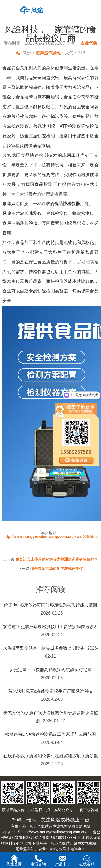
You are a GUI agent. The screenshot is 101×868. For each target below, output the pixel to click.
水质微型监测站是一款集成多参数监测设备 (44, 648)
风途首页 (14, 860)
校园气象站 (39, 826)
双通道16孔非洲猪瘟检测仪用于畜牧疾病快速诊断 (51, 627)
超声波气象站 (48, 53)
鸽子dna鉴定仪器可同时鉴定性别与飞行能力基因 (50, 605)
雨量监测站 (81, 826)
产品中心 (63, 861)
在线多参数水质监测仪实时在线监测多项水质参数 (51, 756)
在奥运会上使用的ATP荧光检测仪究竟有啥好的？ (57, 559)
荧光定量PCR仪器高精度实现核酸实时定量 (51, 670)
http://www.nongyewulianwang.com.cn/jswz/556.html (50, 536)
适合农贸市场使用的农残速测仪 (57, 569)
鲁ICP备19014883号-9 (61, 838)
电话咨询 (38, 860)
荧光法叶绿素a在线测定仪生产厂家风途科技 (50, 691)
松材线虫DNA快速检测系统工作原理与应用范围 (51, 734)
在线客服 (87, 861)
